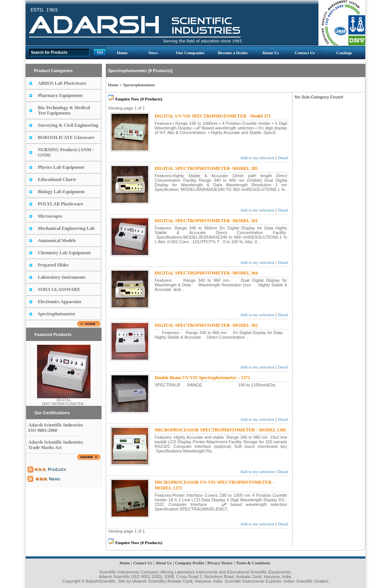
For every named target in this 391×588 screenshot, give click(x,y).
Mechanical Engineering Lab (66, 228)
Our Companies (190, 53)
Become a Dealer (233, 53)
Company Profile (190, 563)
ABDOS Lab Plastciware (62, 83)
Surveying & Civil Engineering (68, 125)
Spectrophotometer (57, 314)
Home (122, 53)
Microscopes (50, 216)
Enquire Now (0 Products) (139, 99)
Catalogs (344, 53)
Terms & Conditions (253, 563)
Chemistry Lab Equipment (64, 253)
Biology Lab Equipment (61, 192)
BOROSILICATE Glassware (66, 137)
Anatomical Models (57, 241)
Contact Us (305, 53)
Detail (283, 158)
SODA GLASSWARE (59, 289)
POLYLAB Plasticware (61, 204)
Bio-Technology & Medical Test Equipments (64, 110)
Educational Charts (57, 179)
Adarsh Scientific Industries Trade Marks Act (56, 445)
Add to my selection (257, 158)
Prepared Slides (53, 265)
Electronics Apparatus (60, 302)
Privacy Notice (220, 563)
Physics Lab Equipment (61, 167)
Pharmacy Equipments (60, 95)
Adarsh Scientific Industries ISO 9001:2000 (56, 428)
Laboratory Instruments (62, 277)
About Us (270, 53)
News (153, 53)
